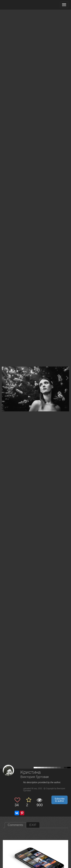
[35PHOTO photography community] (17, 5)
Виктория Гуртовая (35, 777)
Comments (15, 825)
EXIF (33, 825)
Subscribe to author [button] (60, 800)
